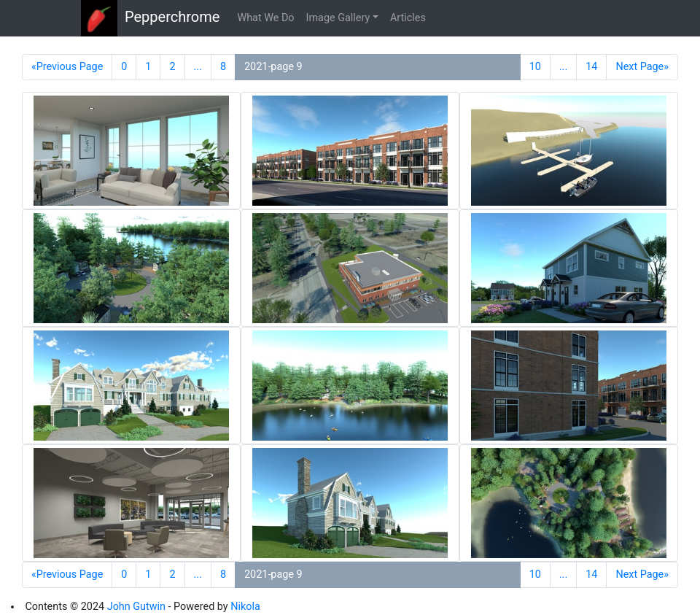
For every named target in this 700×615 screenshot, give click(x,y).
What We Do (265, 18)
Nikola (245, 607)
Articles (408, 18)
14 (591, 67)
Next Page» (642, 67)
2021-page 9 (273, 67)
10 (535, 67)
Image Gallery (338, 18)
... (198, 67)
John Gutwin (136, 607)
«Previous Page (67, 67)
